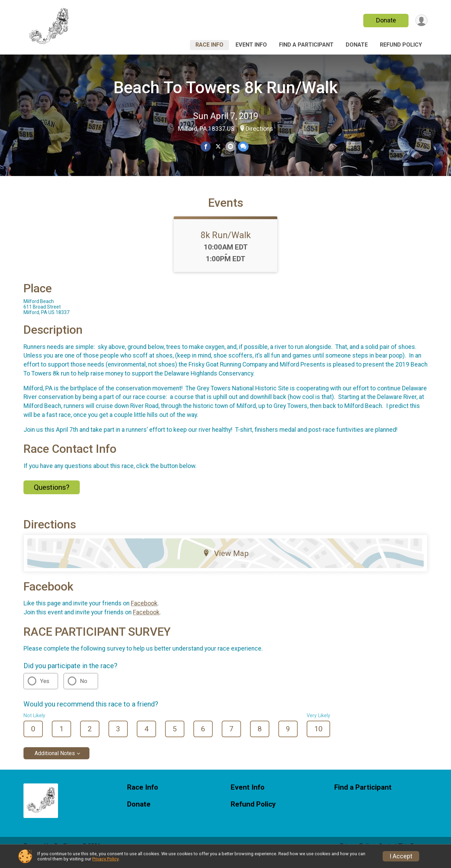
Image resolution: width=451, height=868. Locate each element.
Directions (259, 129)
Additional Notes (55, 763)
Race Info (209, 45)
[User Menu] (421, 21)
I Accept (401, 856)
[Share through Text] (243, 147)
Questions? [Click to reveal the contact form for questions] (52, 497)
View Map (226, 563)
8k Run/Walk (226, 245)
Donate (385, 20)
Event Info (251, 45)
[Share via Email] (230, 147)
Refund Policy (401, 45)
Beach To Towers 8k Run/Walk (226, 87)
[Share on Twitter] (218, 147)
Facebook (144, 613)
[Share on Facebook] (206, 147)
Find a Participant (306, 45)
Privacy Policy (105, 859)
